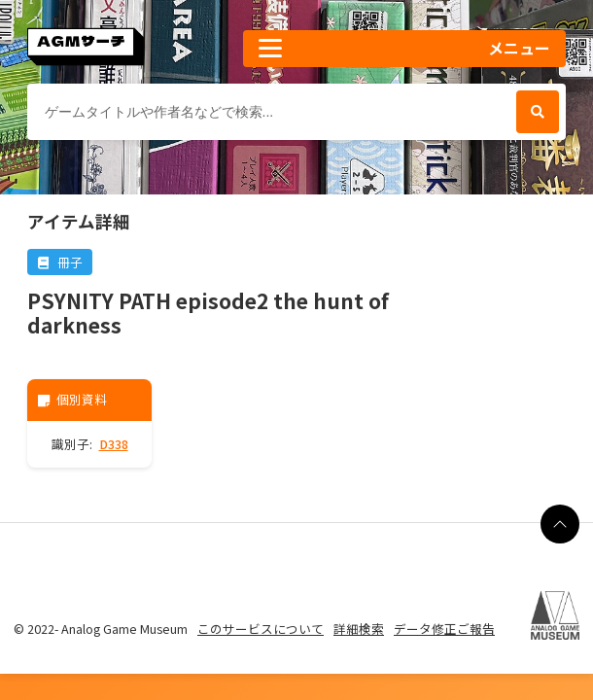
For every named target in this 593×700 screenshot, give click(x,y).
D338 (114, 444)
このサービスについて (261, 629)
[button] (404, 49)
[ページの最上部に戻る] (560, 524)
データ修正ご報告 (444, 629)
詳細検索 (359, 629)
